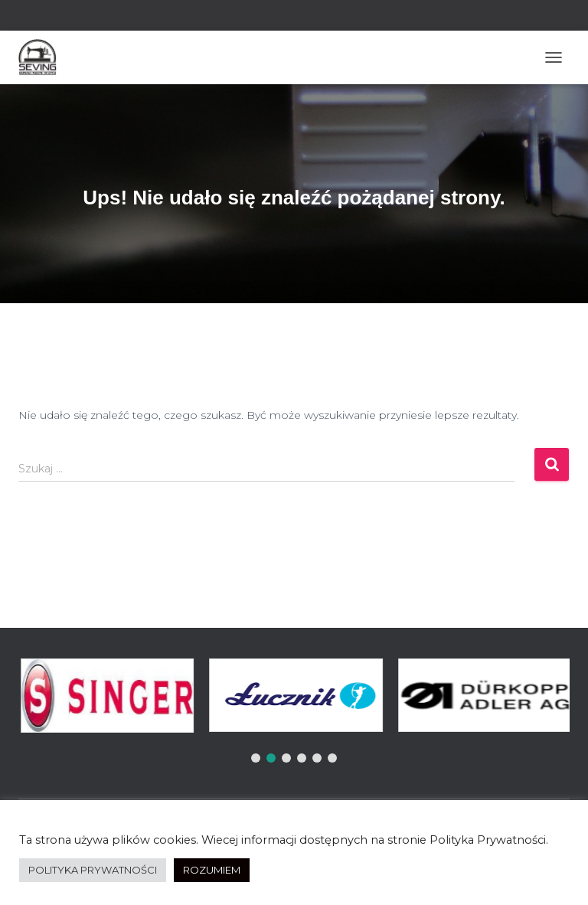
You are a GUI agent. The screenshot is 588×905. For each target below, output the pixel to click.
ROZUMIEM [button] (212, 870)
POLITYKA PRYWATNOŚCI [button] (93, 870)
